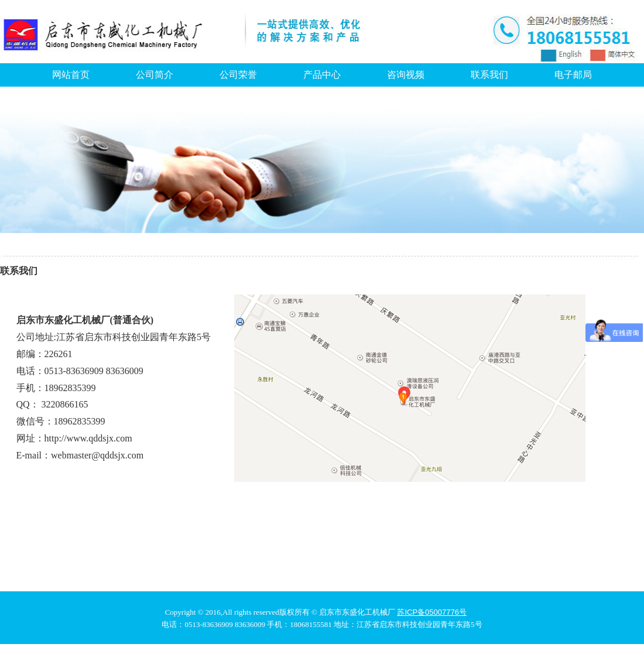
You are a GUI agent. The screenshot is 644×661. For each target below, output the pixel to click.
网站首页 (71, 75)
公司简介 (155, 75)
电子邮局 (573, 75)
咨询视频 (406, 75)
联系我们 (489, 75)
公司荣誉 (238, 75)
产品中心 (322, 75)
